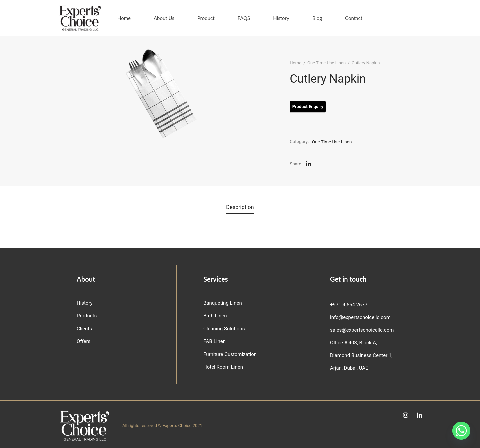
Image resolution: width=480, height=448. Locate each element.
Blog (317, 18)
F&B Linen (214, 341)
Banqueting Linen (223, 303)
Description (240, 208)
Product (206, 18)
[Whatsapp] (461, 431)
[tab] (240, 208)
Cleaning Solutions (224, 329)
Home (124, 18)
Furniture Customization (230, 354)
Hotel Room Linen (223, 367)
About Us (164, 18)
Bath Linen (215, 316)
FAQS (244, 18)
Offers (83, 341)
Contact (354, 18)
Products (87, 316)
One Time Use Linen (328, 65)
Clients (84, 329)
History (281, 18)
